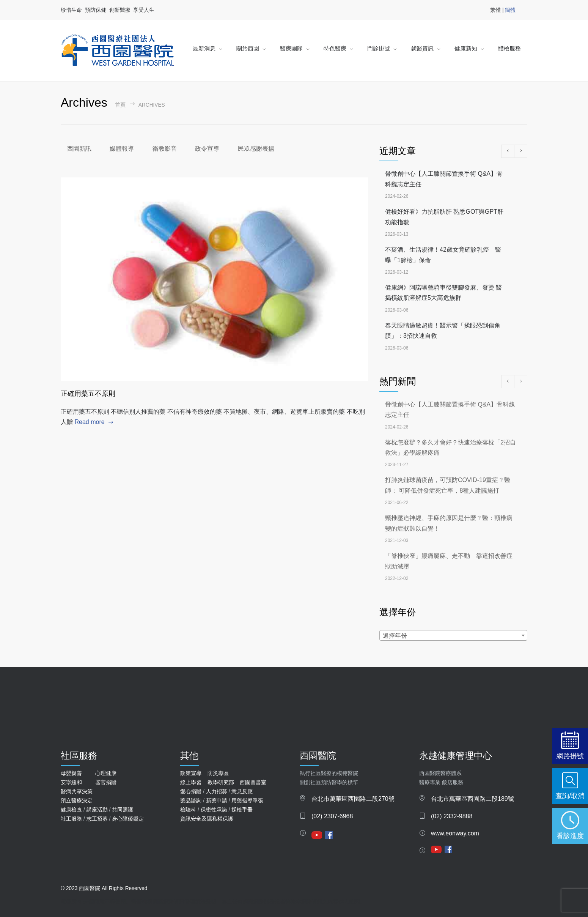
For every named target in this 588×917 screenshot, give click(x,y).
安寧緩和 (71, 782)
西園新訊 (79, 149)
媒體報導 (122, 149)
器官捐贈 (106, 782)
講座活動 (97, 810)
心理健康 (106, 773)
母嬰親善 (71, 773)
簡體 (510, 10)
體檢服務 (509, 48)
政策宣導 (191, 773)
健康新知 (466, 48)
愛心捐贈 (191, 791)
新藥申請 (217, 800)
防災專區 (218, 773)
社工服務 (71, 819)
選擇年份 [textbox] (395, 636)
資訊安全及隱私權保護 (207, 819)
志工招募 (97, 819)
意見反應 (242, 791)
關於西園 (248, 48)
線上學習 (191, 782)
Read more (89, 422)
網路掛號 (570, 756)
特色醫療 (335, 48)
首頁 (120, 105)
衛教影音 (165, 149)
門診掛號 (379, 48)
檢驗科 (188, 810)
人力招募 (217, 791)
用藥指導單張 (247, 800)
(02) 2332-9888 (452, 816)
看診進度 (570, 836)
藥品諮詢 (191, 800)
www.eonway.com (455, 833)
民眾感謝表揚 (256, 149)
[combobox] (453, 635)
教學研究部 (221, 782)
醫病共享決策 (77, 791)
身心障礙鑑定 (128, 819)
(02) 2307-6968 (332, 816)
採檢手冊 (242, 810)
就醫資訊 (422, 48)
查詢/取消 (570, 796)
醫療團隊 (291, 48)
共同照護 (123, 810)
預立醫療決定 (77, 800)
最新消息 (204, 48)
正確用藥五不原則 (88, 394)
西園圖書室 (253, 782)
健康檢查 (71, 810)
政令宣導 (207, 149)
